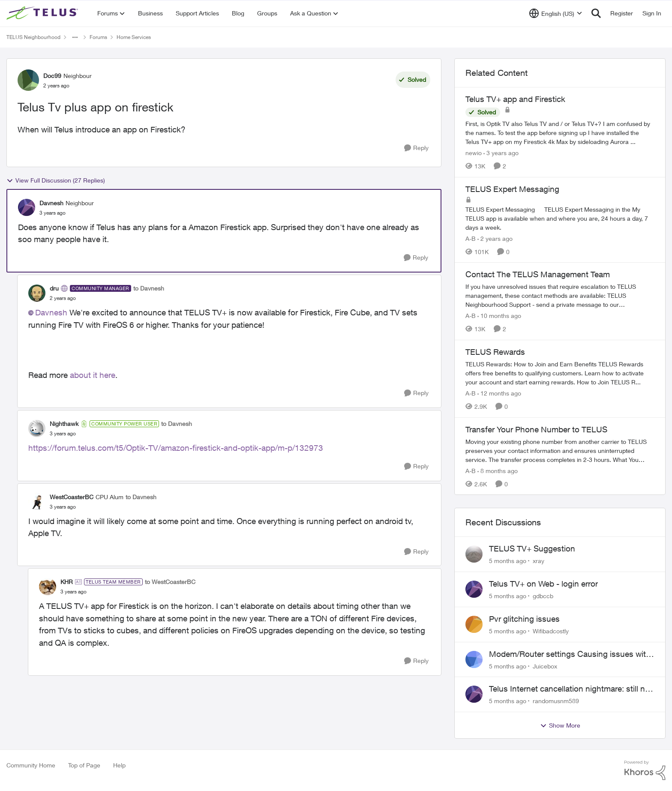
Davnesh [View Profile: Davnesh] (51, 203)
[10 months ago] (499, 316)
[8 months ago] (498, 470)
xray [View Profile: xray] (538, 561)
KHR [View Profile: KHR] (67, 582)
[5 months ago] (508, 561)
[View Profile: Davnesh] (27, 207)
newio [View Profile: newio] (474, 153)
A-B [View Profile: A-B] (471, 238)
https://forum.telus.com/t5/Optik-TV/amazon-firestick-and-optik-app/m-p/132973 (176, 448)
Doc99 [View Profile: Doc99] (52, 76)
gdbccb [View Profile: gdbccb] (543, 596)
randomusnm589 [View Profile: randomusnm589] (556, 701)
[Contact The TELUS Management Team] (560, 295)
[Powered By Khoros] (645, 770)
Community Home (31, 765)
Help (119, 765)
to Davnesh (149, 288)
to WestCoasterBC (170, 582)
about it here (93, 375)
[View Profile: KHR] (48, 587)
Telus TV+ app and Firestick (515, 99)
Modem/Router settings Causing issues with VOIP (570, 654)
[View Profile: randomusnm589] (474, 694)
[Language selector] (556, 13)
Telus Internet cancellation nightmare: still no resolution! (569, 689)
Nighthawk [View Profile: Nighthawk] (64, 424)
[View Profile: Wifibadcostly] (474, 624)
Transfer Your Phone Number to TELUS (536, 429)
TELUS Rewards (495, 352)
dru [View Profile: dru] (54, 288)
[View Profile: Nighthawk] (37, 428)
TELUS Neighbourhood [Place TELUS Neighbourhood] (33, 37)
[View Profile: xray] (474, 554)
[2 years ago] (495, 238)
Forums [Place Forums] (98, 37)
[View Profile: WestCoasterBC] (37, 501)
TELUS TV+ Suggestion (532, 548)
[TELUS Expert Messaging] (560, 218)
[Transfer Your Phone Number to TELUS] (560, 450)
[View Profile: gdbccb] (474, 589)
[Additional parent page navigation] (75, 37)
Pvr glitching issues (524, 619)
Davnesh (51, 312)
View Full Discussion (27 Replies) (56, 180)
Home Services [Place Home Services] (134, 37)
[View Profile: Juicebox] (474, 659)
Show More (560, 725)
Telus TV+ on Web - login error (543, 584)
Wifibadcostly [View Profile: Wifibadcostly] (551, 631)
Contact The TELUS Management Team (538, 274)
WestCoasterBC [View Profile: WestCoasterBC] (72, 497)
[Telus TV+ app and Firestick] (560, 133)
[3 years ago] (501, 153)
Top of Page (84, 765)
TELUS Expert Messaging (512, 189)
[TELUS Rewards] (560, 373)
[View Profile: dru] (37, 293)
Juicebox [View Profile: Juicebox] (545, 666)
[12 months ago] (499, 393)
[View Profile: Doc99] (28, 80)
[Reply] (416, 148)
